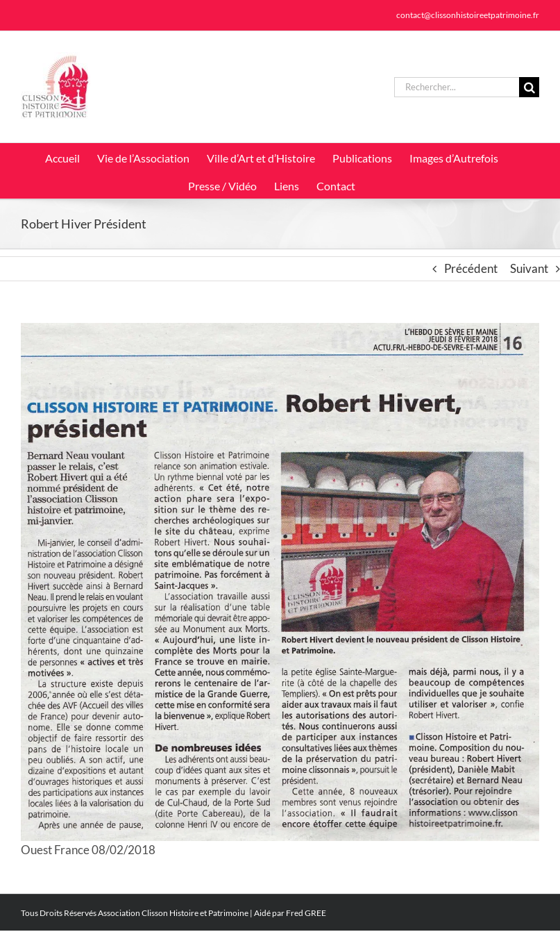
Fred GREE (306, 913)
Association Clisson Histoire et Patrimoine (173, 913)
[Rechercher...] (457, 87)
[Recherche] (529, 87)
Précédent (471, 268)
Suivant (529, 268)
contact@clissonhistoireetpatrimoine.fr (468, 15)
